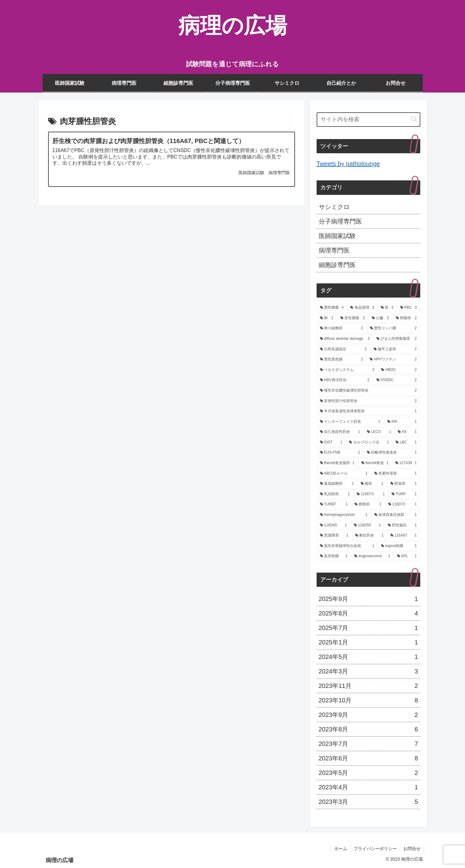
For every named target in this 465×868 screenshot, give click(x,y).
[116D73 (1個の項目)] (371, 494)
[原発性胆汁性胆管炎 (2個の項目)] (368, 401)
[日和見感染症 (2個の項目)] (343, 349)
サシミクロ (334, 207)
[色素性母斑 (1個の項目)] (396, 474)
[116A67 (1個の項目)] (404, 536)
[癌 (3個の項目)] (387, 308)
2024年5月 (368, 657)
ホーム (341, 849)
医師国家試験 (337, 236)
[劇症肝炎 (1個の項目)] (369, 536)
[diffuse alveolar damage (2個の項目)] (345, 339)
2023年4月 (368, 787)
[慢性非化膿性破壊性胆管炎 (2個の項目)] (368, 391)
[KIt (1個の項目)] (407, 432)
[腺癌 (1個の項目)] (372, 484)
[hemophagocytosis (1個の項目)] (344, 515)
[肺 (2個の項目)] (327, 318)
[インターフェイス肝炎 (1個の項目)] (350, 422)
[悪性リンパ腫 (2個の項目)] (393, 328)
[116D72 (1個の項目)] (403, 504)
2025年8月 (368, 613)
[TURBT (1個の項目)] (334, 504)
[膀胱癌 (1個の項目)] (368, 504)
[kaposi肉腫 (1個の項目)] (399, 546)
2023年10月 (368, 700)
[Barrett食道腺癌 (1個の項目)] (337, 463)
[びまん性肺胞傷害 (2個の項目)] (396, 339)
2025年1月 (368, 642)
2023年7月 (368, 744)
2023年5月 (368, 773)
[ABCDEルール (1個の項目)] (344, 474)
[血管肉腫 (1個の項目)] (334, 556)
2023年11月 (368, 686)
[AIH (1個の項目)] (402, 422)
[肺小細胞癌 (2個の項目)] (342, 328)
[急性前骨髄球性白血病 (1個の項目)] (347, 546)
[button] (414, 119)
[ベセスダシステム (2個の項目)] (347, 370)
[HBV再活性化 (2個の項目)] (345, 380)
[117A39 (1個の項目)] (406, 463)
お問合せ (412, 849)
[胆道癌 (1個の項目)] (404, 484)
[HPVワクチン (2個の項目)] (393, 360)
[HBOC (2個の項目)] (399, 370)
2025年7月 (368, 628)
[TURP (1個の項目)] (404, 494)
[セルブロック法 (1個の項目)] (369, 442)
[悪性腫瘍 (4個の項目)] (332, 308)
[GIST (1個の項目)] (331, 442)
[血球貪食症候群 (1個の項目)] (396, 515)
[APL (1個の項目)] (407, 556)
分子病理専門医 (340, 221)
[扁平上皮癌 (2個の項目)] (395, 349)
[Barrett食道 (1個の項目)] (375, 463)
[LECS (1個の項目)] (379, 432)
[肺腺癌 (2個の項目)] (406, 318)
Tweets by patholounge (348, 164)
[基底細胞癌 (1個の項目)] (337, 484)
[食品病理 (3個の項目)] (362, 308)
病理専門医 (334, 250)
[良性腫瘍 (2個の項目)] (353, 318)
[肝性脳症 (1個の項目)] (402, 525)
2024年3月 (368, 671)
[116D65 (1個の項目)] (334, 525)
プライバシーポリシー (375, 849)
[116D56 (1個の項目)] (367, 525)
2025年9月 (368, 599)
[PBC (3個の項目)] (409, 308)
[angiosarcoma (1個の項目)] (372, 556)
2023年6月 (368, 758)
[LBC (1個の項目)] (406, 442)
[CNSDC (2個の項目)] (397, 380)
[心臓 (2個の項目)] (380, 318)
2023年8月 (368, 729)
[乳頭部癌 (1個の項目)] (335, 494)
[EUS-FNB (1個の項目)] (340, 453)
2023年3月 (368, 802)
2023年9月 (368, 715)
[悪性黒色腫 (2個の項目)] (342, 360)
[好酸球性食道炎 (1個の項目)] (392, 453)
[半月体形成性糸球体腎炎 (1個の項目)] (368, 411)
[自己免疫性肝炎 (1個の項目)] (340, 432)
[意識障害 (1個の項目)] (334, 536)
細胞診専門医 (337, 265)
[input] (368, 119)
